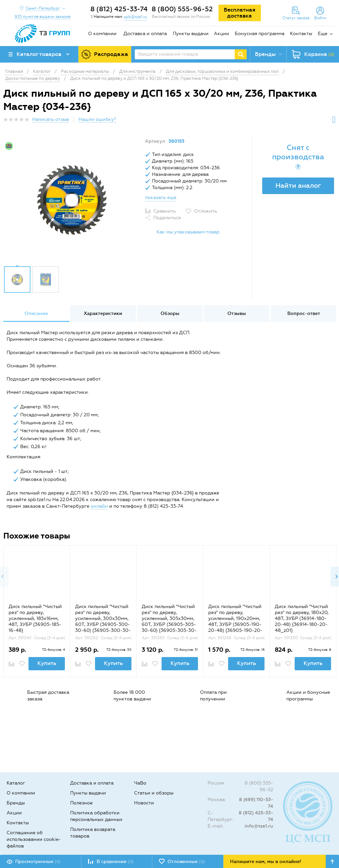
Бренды (16, 803)
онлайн (99, 506)
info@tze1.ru (259, 826)
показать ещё (161, 198)
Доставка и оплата (145, 34)
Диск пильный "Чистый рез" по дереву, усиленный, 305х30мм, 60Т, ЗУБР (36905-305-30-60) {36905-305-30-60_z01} (169, 621)
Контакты (301, 34)
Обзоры (170, 313)
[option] (72, 200)
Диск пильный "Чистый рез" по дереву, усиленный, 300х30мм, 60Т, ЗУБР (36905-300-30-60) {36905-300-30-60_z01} (103, 621)
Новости (144, 803)
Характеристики (103, 313)
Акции (221, 34)
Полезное (81, 803)
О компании (102, 34)
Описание (36, 313)
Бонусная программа (260, 34)
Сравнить (165, 211)
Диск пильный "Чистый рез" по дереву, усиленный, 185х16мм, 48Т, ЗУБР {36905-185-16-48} (35, 618)
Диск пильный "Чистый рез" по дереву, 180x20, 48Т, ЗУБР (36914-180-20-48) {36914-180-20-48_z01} (302, 618)
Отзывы (237, 313)
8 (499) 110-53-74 (256, 803)
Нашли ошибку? (97, 119)
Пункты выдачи (191, 34)
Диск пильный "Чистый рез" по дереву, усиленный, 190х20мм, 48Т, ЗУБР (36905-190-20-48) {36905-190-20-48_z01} (235, 621)
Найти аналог (298, 185)
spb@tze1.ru (135, 17)
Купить (47, 663)
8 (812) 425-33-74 (119, 9)
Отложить (206, 211)
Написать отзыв (50, 119)
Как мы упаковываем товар (188, 232)
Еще (323, 34)
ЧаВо (140, 783)
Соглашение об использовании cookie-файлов (34, 839)
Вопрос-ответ (304, 313)
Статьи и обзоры (154, 793)
